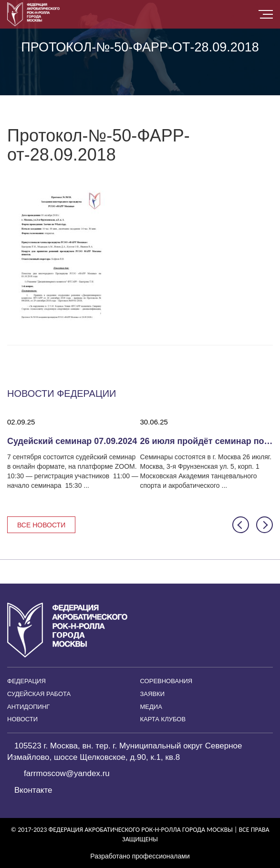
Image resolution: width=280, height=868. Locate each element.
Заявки (153, 694)
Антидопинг (28, 707)
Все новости (41, 525)
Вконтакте (33, 790)
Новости (22, 719)
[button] (241, 525)
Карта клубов (163, 719)
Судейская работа (39, 694)
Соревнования (166, 681)
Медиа (151, 707)
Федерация (26, 681)
